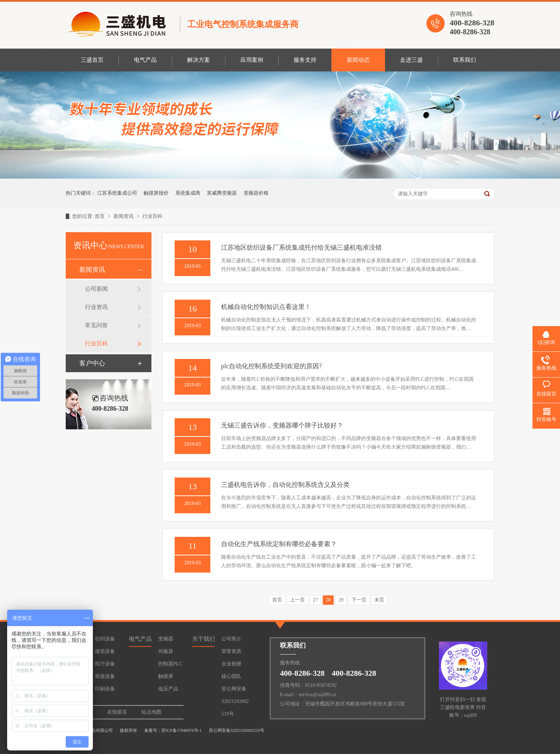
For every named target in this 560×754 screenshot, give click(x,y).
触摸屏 (166, 676)
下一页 (359, 600)
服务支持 (305, 60)
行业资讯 (96, 307)
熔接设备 (105, 676)
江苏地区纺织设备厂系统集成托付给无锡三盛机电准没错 (301, 248)
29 (341, 600)
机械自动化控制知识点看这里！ (266, 307)
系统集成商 (188, 193)
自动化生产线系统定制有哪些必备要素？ (279, 544)
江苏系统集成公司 (117, 193)
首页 (100, 216)
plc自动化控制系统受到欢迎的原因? (271, 366)
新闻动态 (358, 60)
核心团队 (231, 676)
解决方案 (199, 60)
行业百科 (152, 216)
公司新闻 (96, 289)
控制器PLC (170, 664)
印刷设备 (105, 689)
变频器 (166, 639)
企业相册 (231, 664)
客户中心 (92, 363)
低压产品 (168, 689)
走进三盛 (411, 60)
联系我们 (465, 60)
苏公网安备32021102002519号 (235, 691)
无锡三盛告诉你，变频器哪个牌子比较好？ (282, 425)
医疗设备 (105, 664)
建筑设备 (105, 651)
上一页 (297, 600)
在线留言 (117, 712)
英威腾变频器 (222, 193)
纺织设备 (105, 639)
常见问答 (96, 325)
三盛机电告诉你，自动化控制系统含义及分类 (285, 485)
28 (328, 600)
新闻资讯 (124, 216)
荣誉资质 (231, 651)
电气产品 (145, 60)
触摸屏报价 (156, 193)
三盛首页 (92, 60)
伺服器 (166, 651)
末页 (379, 600)
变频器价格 (256, 193)
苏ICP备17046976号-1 (182, 730)
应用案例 (252, 60)
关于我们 (204, 639)
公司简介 (231, 639)
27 (315, 600)
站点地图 (151, 712)
